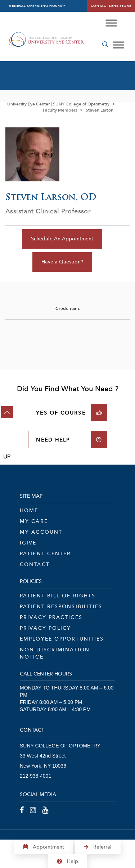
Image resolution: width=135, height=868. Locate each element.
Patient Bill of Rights (58, 596)
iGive (28, 543)
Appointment (44, 847)
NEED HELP (53, 440)
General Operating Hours (37, 6)
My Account (41, 532)
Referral (98, 847)
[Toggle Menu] (111, 23)
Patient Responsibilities (61, 606)
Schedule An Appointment (62, 239)
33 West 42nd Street (43, 756)
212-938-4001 (35, 776)
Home (29, 510)
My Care (34, 521)
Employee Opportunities (62, 639)
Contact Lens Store (111, 6)
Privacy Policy (45, 628)
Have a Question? (62, 262)
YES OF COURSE (61, 413)
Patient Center (45, 553)
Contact (35, 564)
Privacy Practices (51, 617)
